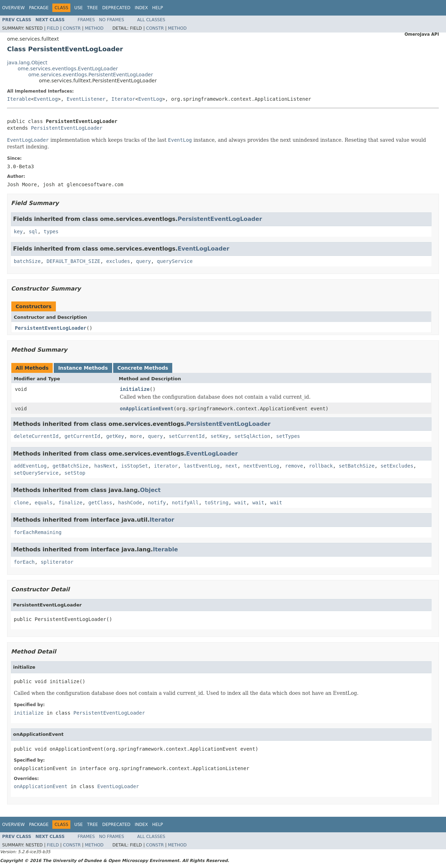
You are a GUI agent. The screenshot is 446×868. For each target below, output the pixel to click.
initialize (135, 389)
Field (53, 28)
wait (241, 503)
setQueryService (36, 473)
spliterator (57, 562)
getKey (115, 436)
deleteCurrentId (36, 436)
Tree (92, 8)
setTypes (288, 436)
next (232, 466)
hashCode (130, 503)
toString (217, 503)
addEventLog (30, 466)
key (18, 231)
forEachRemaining (38, 532)
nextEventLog (261, 466)
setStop (75, 473)
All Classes (151, 20)
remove (294, 466)
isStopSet (134, 466)
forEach (24, 562)
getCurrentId (82, 436)
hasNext (105, 466)
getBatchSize (71, 466)
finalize (70, 503)
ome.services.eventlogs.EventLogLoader (68, 69)
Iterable (19, 99)
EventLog (46, 99)
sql (33, 231)
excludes (118, 261)
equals (44, 503)
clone (21, 503)
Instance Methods (83, 368)
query (144, 261)
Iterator (123, 99)
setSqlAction (252, 436)
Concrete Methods (143, 368)
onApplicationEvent (147, 409)
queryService (175, 261)
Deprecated (116, 8)
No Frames (112, 20)
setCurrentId (187, 436)
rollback (321, 466)
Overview (13, 8)
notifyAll (185, 503)
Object (150, 490)
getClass (100, 503)
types (51, 231)
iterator (166, 466)
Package (39, 8)
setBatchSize (357, 466)
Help (158, 8)
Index (141, 8)
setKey (219, 436)
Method (94, 28)
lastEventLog (201, 466)
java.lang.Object (27, 63)
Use (79, 8)
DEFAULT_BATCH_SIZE (74, 261)
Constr (72, 28)
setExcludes (397, 466)
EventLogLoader (203, 249)
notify (157, 503)
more (136, 436)
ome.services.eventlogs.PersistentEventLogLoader (91, 75)
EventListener (86, 99)
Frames (86, 20)
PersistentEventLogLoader (66, 128)
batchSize (27, 261)
